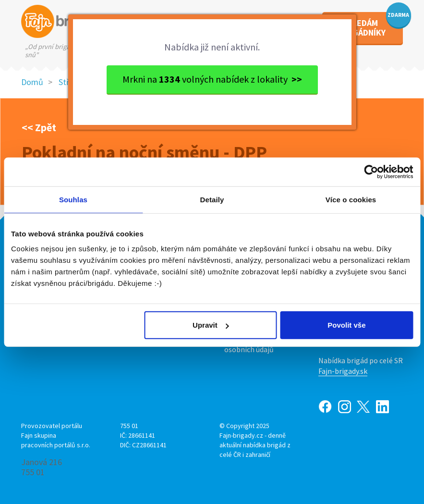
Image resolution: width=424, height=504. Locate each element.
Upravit (211, 325)
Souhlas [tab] (73, 199)
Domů (32, 82)
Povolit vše (346, 325)
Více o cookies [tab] (351, 199)
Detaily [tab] (212, 199)
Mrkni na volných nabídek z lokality (212, 79)
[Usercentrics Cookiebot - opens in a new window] (371, 172)
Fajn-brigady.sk (343, 371)
